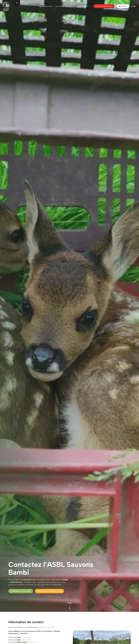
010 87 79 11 (32, 642)
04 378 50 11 (26, 640)
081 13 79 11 (26, 637)
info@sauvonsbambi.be (46, 627)
